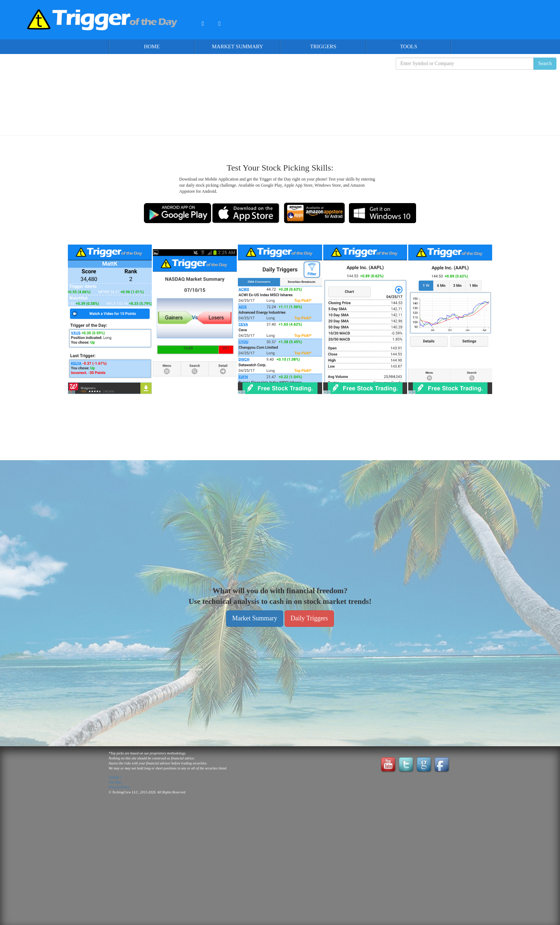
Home (152, 46)
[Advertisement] (280, 97)
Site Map (115, 782)
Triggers (323, 46)
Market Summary (237, 46)
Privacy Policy (119, 787)
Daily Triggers (309, 618)
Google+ (115, 777)
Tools (409, 46)
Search (545, 63)
